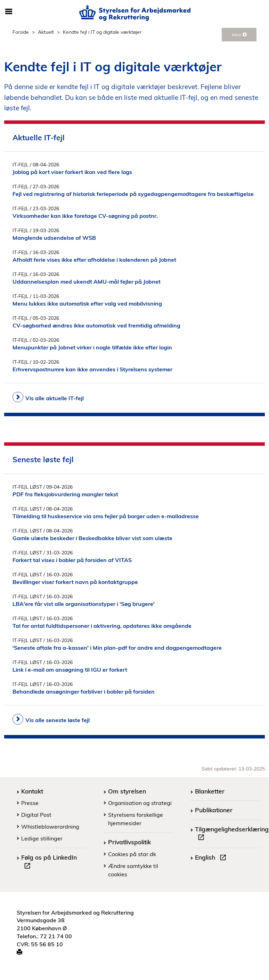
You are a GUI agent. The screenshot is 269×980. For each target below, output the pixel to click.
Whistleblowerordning (50, 827)
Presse (30, 803)
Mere (239, 35)
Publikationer (214, 810)
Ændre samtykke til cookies (133, 870)
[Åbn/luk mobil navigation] (9, 12)
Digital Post (36, 815)
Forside (21, 32)
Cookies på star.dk (132, 854)
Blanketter (210, 791)
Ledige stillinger (42, 838)
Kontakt (32, 791)
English (212, 858)
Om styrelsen (127, 791)
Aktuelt (46, 32)
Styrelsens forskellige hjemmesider (136, 819)
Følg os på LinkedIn (49, 862)
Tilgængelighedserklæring (232, 834)
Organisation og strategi (140, 803)
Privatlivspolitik (129, 842)
